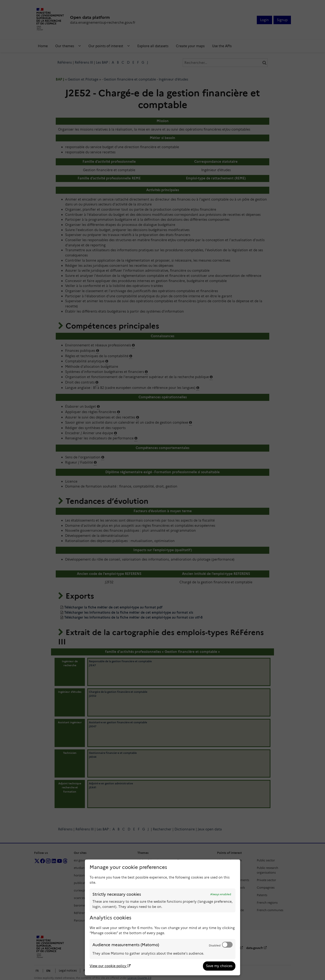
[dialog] (162, 917)
